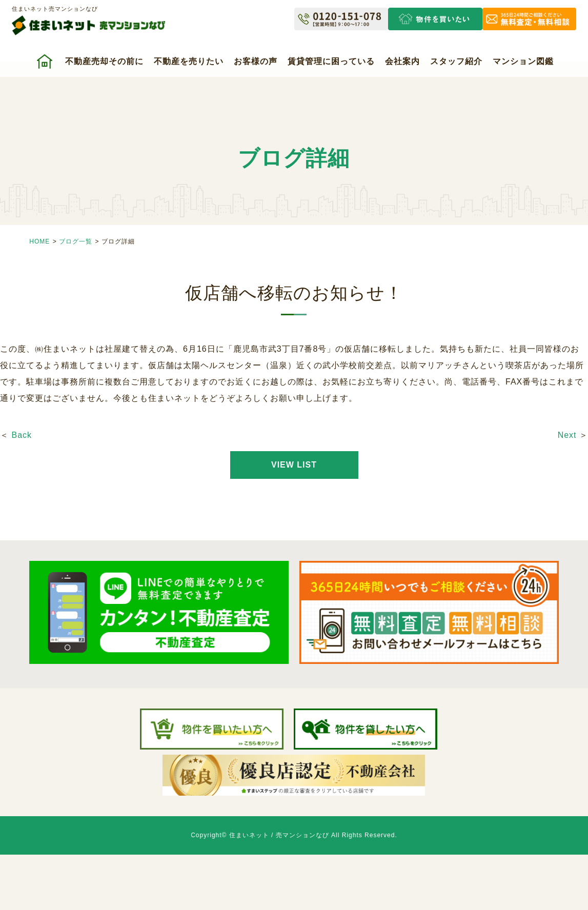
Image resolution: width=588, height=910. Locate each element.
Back (22, 435)
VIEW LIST (294, 465)
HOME (39, 241)
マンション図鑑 (523, 61)
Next (567, 435)
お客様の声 (256, 61)
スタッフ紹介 (456, 61)
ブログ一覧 (76, 241)
